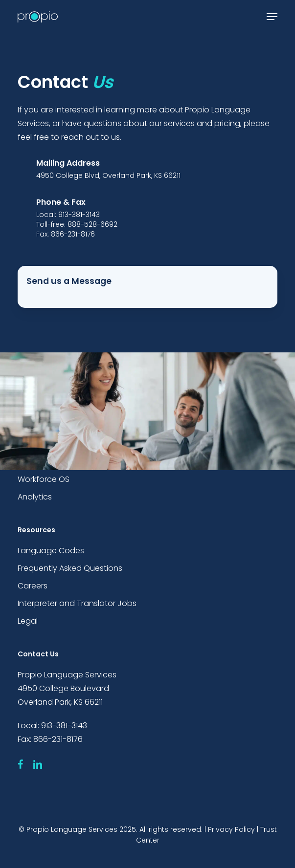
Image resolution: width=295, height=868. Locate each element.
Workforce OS (44, 479)
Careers (33, 586)
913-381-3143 (64, 726)
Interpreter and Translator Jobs (77, 603)
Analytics (35, 497)
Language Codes (51, 551)
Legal (28, 621)
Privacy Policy (231, 829)
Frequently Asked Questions (70, 568)
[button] (272, 17)
